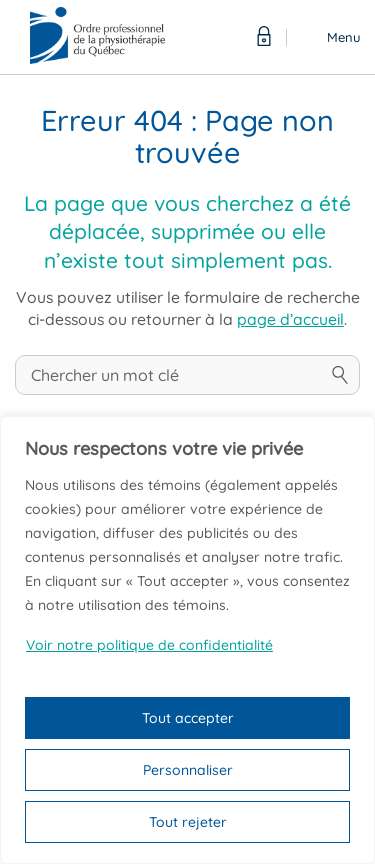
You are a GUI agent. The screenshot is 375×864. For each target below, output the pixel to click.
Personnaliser (188, 770)
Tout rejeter (188, 822)
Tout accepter (188, 718)
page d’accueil (290, 319)
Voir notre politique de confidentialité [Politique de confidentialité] (149, 645)
